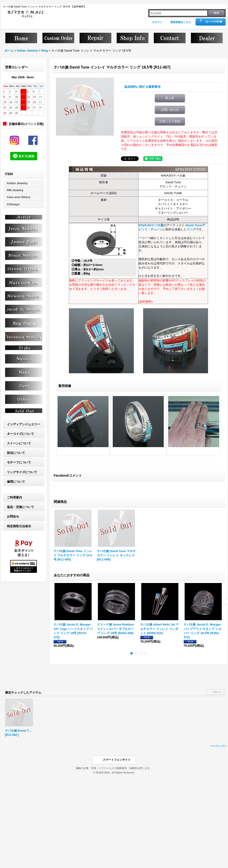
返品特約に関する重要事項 (142, 87)
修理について (16, 482)
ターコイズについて (21, 434)
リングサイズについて (22, 472)
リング (191, 229)
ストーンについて (19, 443)
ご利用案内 (14, 497)
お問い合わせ (170, 110)
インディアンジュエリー (24, 424)
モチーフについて (19, 462)
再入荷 (170, 98)
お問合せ (13, 516)
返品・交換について (21, 507)
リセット (217, 692)
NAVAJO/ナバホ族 (151, 225)
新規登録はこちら (181, 22)
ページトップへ (218, 746)
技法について (16, 453)
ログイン (157, 22)
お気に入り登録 (170, 121)
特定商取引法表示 (19, 526)
